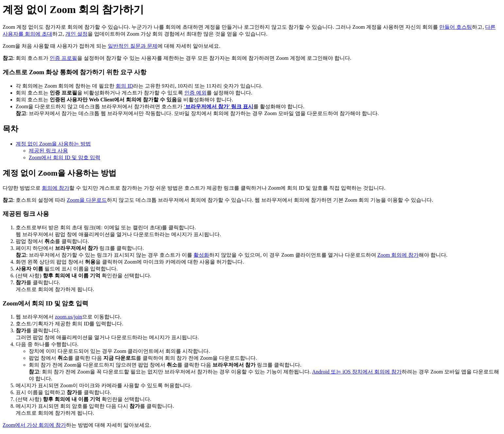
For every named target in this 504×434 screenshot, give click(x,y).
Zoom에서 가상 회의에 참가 (34, 425)
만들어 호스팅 (456, 27)
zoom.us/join (68, 317)
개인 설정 (76, 34)
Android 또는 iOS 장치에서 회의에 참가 (357, 372)
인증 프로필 (63, 58)
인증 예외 (195, 93)
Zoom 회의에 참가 (398, 255)
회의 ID (124, 86)
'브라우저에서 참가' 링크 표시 (218, 106)
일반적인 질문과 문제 (133, 46)
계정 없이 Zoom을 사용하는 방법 (53, 144)
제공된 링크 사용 (48, 151)
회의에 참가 (56, 188)
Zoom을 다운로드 (87, 200)
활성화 (201, 255)
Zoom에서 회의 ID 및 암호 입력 (65, 157)
